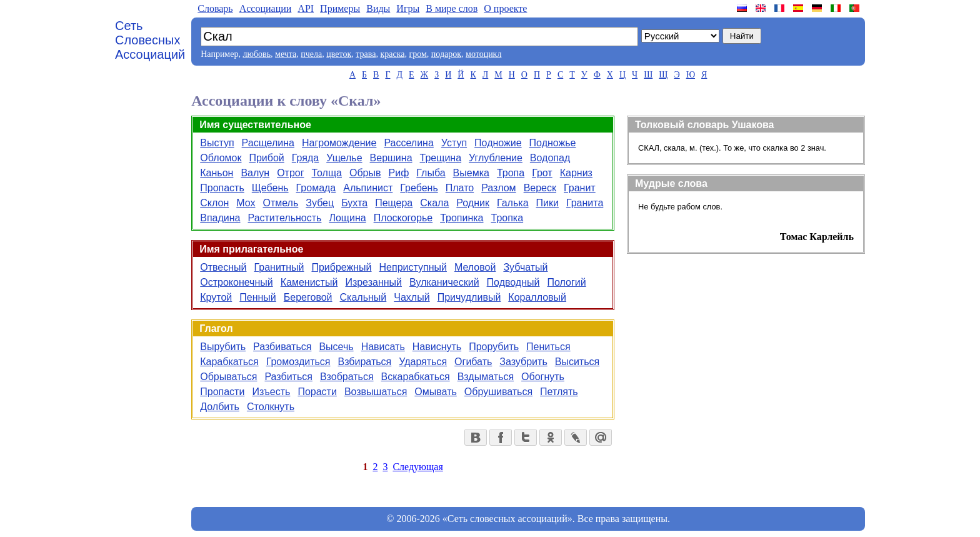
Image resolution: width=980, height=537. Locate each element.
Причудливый (469, 297)
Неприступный (413, 267)
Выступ (217, 143)
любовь (257, 54)
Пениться (548, 347)
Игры (408, 8)
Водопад (550, 158)
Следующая (417, 467)
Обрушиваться (498, 392)
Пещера (394, 203)
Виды (378, 8)
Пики (547, 203)
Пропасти (222, 392)
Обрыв (365, 173)
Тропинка (462, 218)
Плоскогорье (403, 218)
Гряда (305, 158)
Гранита (585, 203)
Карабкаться (229, 362)
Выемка (471, 173)
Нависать (383, 347)
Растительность (285, 218)
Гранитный (279, 267)
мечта (286, 54)
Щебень (270, 188)
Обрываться (228, 377)
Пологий (566, 282)
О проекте (505, 8)
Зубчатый (525, 267)
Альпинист (368, 188)
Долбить (220, 407)
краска (392, 54)
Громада (316, 188)
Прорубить (494, 347)
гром (417, 54)
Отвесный (223, 267)
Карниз (576, 173)
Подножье (553, 143)
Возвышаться (376, 392)
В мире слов (452, 8)
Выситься (577, 362)
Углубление (496, 158)
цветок (339, 54)
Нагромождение (339, 143)
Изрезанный (373, 282)
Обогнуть (543, 377)
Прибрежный (341, 267)
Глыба (431, 173)
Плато (460, 188)
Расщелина (268, 143)
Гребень (419, 188)
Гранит (580, 188)
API (306, 8)
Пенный (258, 297)
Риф (399, 173)
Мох (246, 203)
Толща (327, 173)
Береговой (308, 297)
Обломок (221, 158)
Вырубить (223, 347)
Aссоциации (266, 8)
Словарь (215, 8)
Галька (513, 203)
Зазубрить (523, 362)
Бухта (354, 203)
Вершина (391, 158)
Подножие (498, 143)
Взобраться (347, 377)
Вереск (540, 188)
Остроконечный (236, 282)
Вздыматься (486, 377)
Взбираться (365, 362)
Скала (434, 203)
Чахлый (412, 297)
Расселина (408, 143)
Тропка (507, 218)
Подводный (513, 282)
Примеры (340, 8)
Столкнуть (271, 407)
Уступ (454, 143)
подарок (446, 54)
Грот (542, 173)
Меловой (475, 267)
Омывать (435, 392)
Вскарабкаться (416, 377)
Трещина (441, 158)
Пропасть (222, 188)
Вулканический (444, 282)
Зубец (320, 203)
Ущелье (344, 158)
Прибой (266, 158)
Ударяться (423, 362)
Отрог (290, 173)
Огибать (473, 362)
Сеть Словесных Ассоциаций (150, 40)
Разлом (498, 188)
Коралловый (537, 297)
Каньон (217, 173)
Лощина (347, 218)
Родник (473, 203)
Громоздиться (298, 362)
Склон (214, 203)
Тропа (511, 173)
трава (366, 54)
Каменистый (309, 282)
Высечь (336, 347)
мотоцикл (483, 54)
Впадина (220, 218)
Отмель (280, 203)
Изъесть (271, 392)
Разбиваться (282, 347)
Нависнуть (437, 347)
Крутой (216, 297)
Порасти (317, 392)
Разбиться (288, 377)
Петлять (559, 392)
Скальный (363, 297)
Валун (255, 173)
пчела (311, 54)
